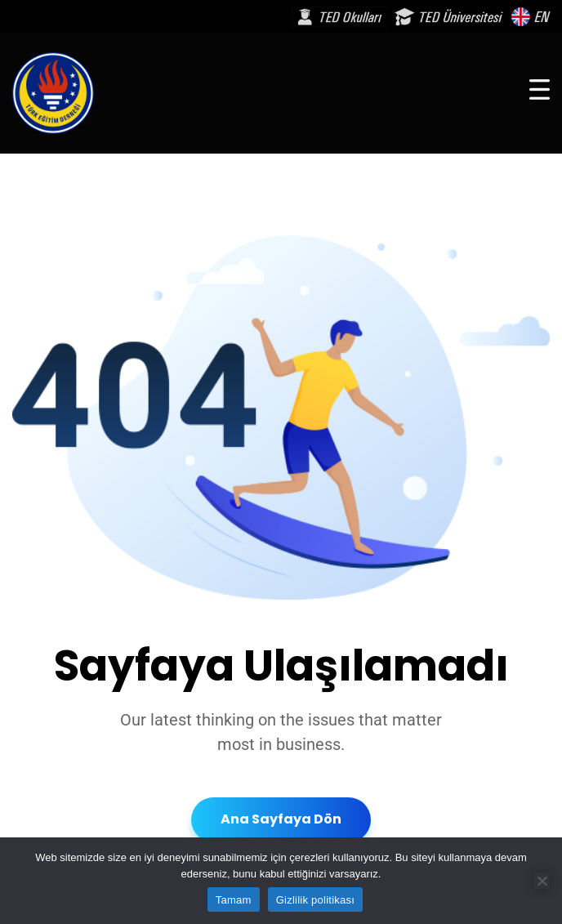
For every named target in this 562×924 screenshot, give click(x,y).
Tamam (234, 900)
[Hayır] (542, 881)
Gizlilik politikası (316, 900)
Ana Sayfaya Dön (281, 819)
